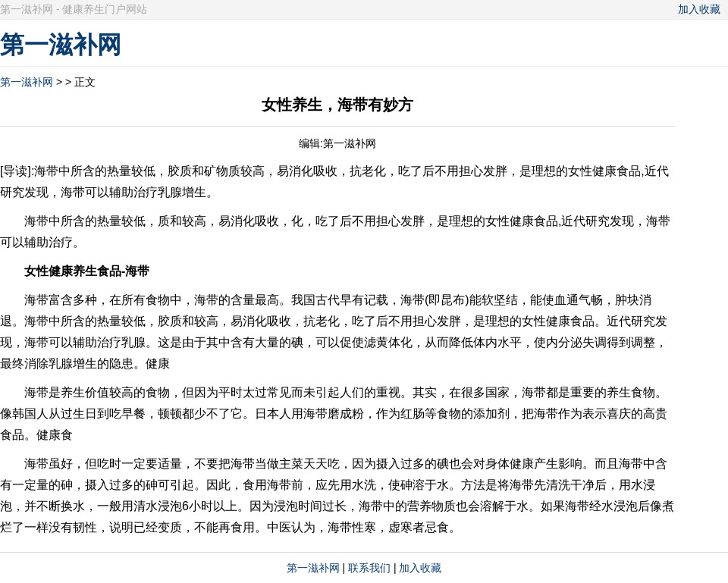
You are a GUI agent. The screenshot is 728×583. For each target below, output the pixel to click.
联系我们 (369, 568)
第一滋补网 (27, 82)
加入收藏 (699, 9)
